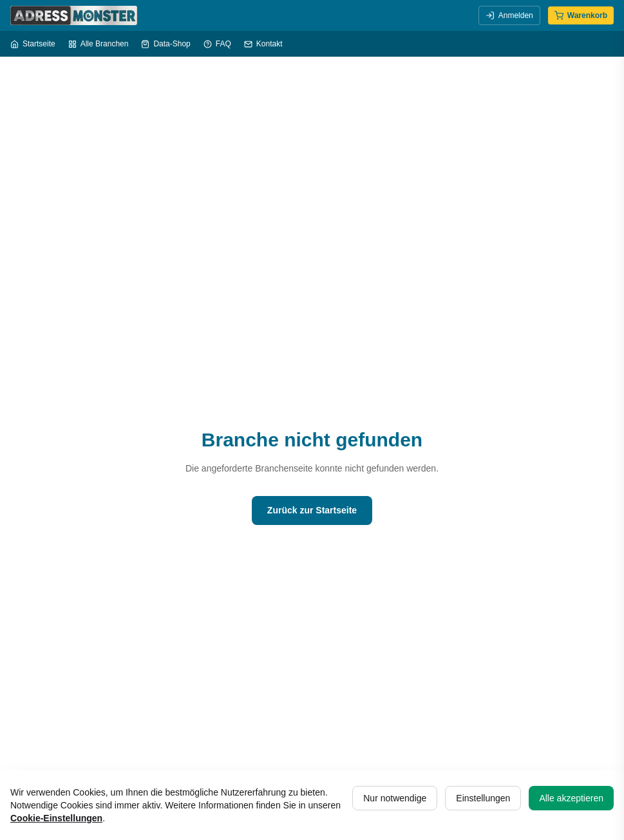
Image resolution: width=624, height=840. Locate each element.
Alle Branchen (99, 44)
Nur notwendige (395, 798)
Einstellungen (483, 798)
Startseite (33, 44)
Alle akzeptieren (571, 798)
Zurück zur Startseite (312, 510)
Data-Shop (165, 44)
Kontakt (263, 44)
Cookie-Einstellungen (56, 818)
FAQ (217, 44)
